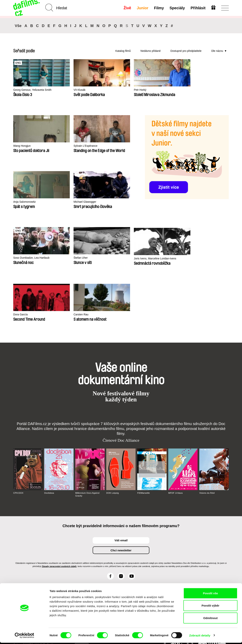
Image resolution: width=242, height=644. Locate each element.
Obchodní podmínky (27, 555)
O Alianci (19, 545)
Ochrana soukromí (26, 552)
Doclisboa (49, 437)
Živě (127, 8)
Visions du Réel (207, 437)
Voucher (93, 548)
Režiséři (56, 562)
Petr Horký (108, 90)
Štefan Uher (109, 202)
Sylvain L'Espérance (70, 146)
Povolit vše (210, 594)
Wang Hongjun (23, 146)
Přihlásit (198, 8)
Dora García (196, 203)
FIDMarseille (144, 437)
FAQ (90, 555)
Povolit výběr (210, 607)
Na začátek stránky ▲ (215, 540)
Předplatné (94, 545)
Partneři (19, 548)
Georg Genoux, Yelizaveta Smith (30, 92)
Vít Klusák (64, 90)
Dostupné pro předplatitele (186, 51)
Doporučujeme (60, 552)
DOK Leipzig (113, 437)
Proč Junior (123, 548)
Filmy (159, 8)
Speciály (177, 8)
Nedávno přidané (151, 51)
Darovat (92, 552)
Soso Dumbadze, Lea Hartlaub (76, 202)
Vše (18, 26)
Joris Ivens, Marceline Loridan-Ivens (164, 204)
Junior (142, 8)
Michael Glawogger (25, 202)
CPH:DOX (18, 437)
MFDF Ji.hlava (176, 437)
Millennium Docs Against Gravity (88, 438)
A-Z (52, 545)
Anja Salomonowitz (113, 146)
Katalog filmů (123, 51)
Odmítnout (210, 619)
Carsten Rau (21, 259)
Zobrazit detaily (200, 637)
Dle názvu (217, 51)
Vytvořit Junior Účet (125, 554)
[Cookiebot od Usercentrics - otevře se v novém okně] (24, 637)
